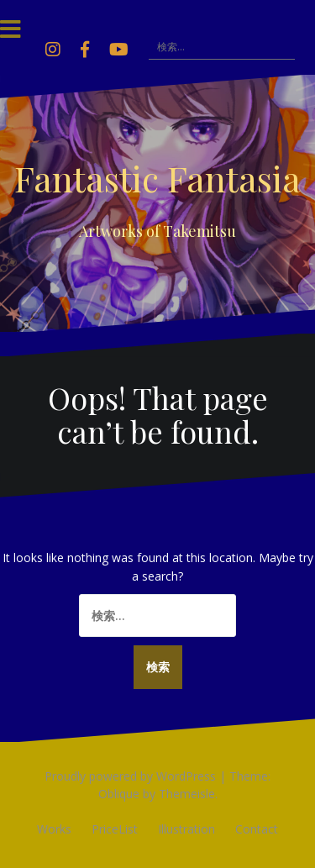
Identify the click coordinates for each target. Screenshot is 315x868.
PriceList (115, 829)
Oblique (119, 794)
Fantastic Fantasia (157, 178)
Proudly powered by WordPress (130, 776)
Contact (257, 829)
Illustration (186, 829)
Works (54, 829)
